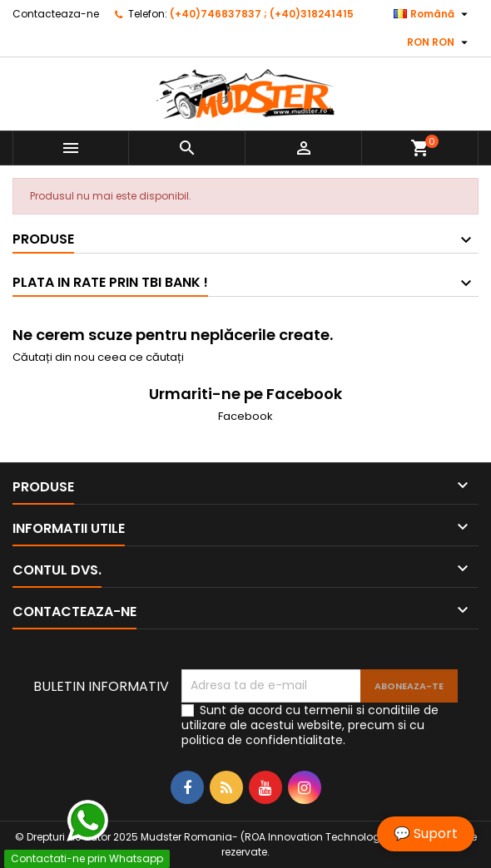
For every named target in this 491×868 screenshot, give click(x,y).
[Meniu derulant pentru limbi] (433, 14)
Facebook (245, 416)
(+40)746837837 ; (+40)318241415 (262, 14)
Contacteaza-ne (56, 14)
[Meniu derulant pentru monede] (439, 42)
